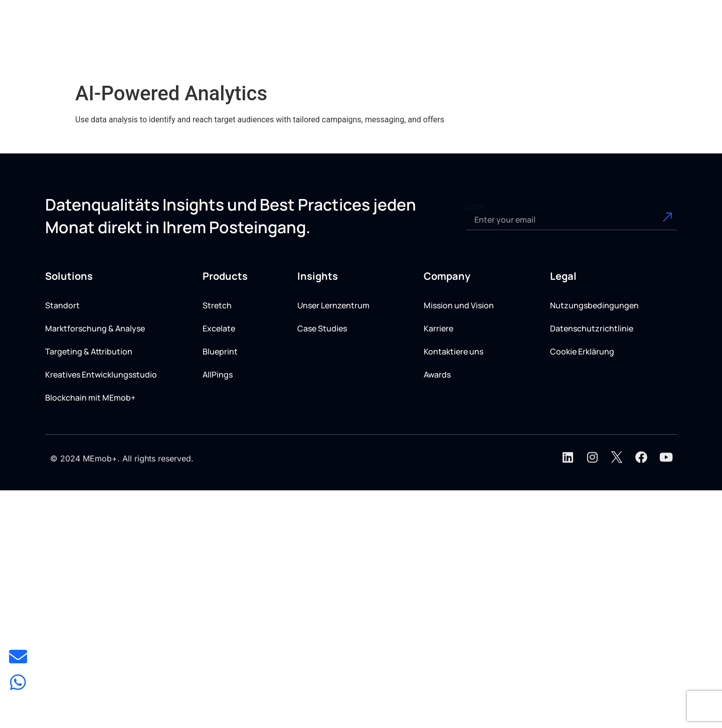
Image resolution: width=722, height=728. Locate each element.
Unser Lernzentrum (333, 305)
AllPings (218, 375)
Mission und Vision (459, 305)
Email (476, 206)
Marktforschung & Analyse (95, 328)
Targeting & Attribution (89, 351)
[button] (370, 46)
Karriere (438, 328)
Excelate (219, 328)
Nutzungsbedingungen (594, 305)
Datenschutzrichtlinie (592, 328)
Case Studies (322, 328)
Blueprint (220, 351)
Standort (62, 305)
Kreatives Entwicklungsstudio (101, 375)
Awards (437, 375)
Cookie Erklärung (582, 351)
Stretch (217, 305)
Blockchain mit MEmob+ (90, 398)
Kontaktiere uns (454, 351)
